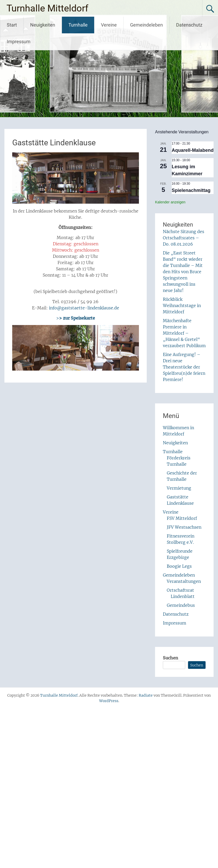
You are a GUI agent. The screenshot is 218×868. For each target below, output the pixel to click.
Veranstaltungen (184, 581)
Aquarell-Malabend (193, 150)
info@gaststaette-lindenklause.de (84, 308)
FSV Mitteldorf (182, 518)
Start (12, 25)
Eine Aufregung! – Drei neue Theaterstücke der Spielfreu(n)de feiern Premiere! (184, 367)
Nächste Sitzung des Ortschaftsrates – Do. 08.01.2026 (184, 238)
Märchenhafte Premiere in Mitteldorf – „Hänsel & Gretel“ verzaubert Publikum (184, 333)
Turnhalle (78, 25)
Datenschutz (189, 25)
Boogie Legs (179, 566)
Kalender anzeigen (170, 202)
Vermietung (179, 488)
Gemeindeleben (146, 25)
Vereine (109, 25)
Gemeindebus (181, 605)
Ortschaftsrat (180, 590)
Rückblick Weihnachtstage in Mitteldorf (182, 305)
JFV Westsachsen (184, 527)
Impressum (19, 42)
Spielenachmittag (191, 190)
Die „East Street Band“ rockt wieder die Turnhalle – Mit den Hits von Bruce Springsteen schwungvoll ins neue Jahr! (183, 272)
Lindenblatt (183, 596)
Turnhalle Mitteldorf (47, 8)
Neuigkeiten (43, 25)
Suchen (171, 658)
